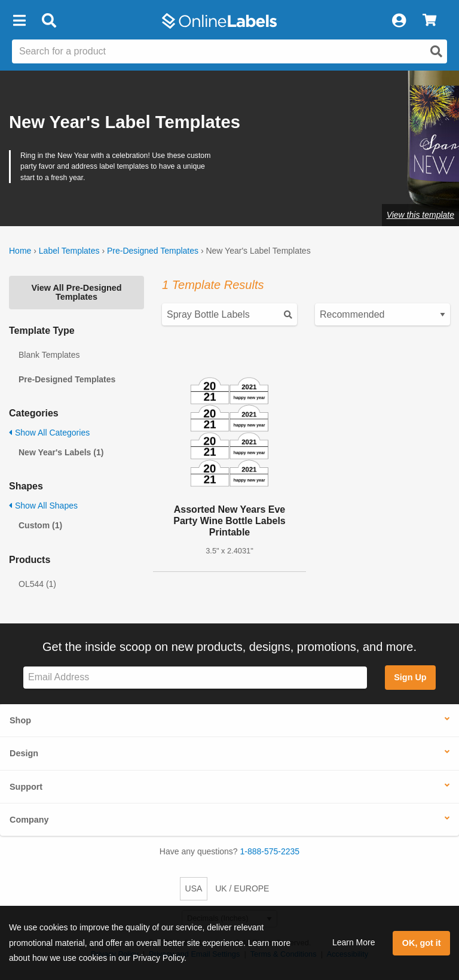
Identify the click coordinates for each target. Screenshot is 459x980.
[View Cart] (429, 21)
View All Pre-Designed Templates (76, 292)
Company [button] (29, 820)
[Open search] (436, 51)
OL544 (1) (37, 584)
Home (20, 251)
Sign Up (410, 677)
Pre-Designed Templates (153, 251)
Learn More (354, 942)
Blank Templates (49, 355)
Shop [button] (20, 720)
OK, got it (422, 943)
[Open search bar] (49, 21)
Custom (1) (40, 525)
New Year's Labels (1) (61, 452)
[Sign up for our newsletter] (195, 678)
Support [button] (26, 787)
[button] (19, 21)
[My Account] (399, 21)
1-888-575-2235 (270, 851)
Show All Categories (49, 433)
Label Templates (69, 251)
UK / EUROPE (242, 888)
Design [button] (24, 753)
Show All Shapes (43, 506)
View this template (420, 215)
